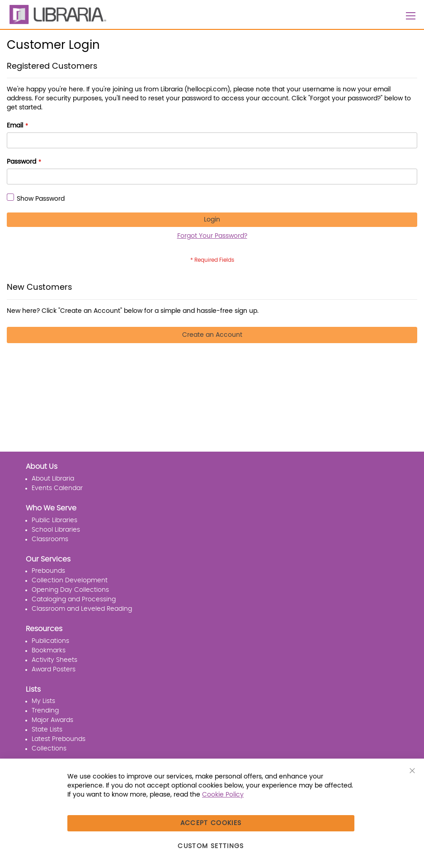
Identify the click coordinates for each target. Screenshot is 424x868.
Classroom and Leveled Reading (82, 609)
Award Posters (54, 670)
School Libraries (56, 530)
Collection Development (70, 580)
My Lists (43, 701)
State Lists (47, 730)
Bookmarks (49, 651)
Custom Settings (211, 846)
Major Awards (52, 720)
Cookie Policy (223, 795)
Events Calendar (57, 488)
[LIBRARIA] (57, 14)
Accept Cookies (211, 823)
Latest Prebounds (59, 739)
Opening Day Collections (70, 590)
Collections (49, 749)
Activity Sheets (54, 660)
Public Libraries (54, 520)
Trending (45, 711)
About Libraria (53, 479)
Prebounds (48, 571)
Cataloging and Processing (74, 599)
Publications (50, 641)
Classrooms (50, 539)
